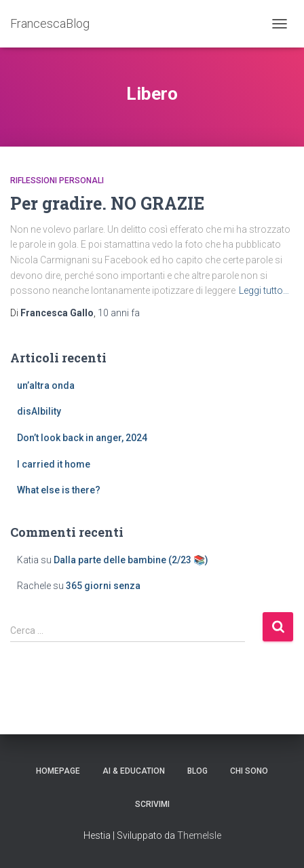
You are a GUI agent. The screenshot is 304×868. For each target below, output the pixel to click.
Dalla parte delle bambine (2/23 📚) (131, 560)
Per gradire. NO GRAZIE (107, 203)
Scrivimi (152, 804)
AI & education (134, 771)
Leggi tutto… (264, 290)
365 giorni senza (103, 586)
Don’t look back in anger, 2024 (82, 438)
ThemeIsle (199, 835)
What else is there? (59, 490)
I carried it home (54, 464)
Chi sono (249, 771)
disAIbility (39, 411)
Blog (197, 771)
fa (119, 313)
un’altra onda (46, 385)
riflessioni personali (57, 181)
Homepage (58, 771)
